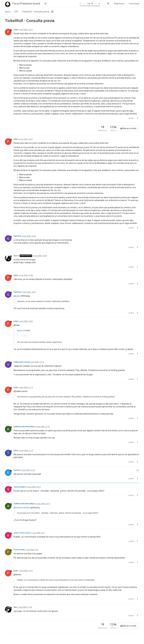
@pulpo (17, 296)
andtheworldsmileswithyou (24, 427)
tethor (16, 451)
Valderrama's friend (21, 362)
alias (15, 607)
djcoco (16, 256)
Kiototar (17, 470)
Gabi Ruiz (17, 236)
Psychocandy (19, 550)
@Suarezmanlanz (22, 508)
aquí (23, 537)
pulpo (16, 30)
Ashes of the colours (22, 533)
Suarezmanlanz (20, 487)
